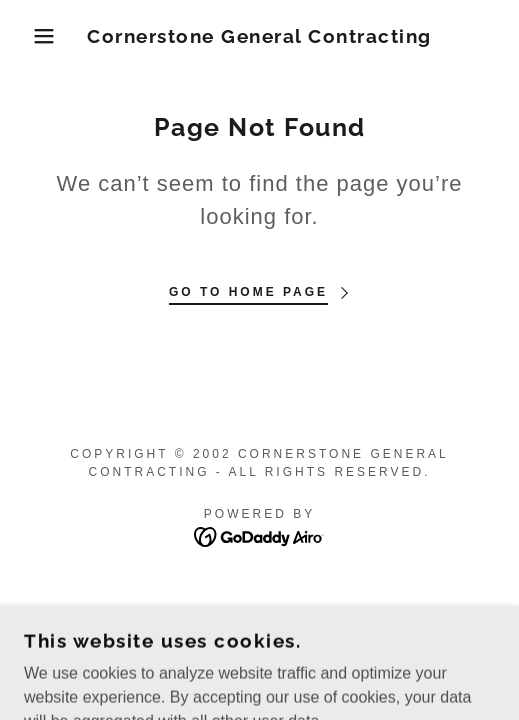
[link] (260, 36)
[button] (37, 36)
